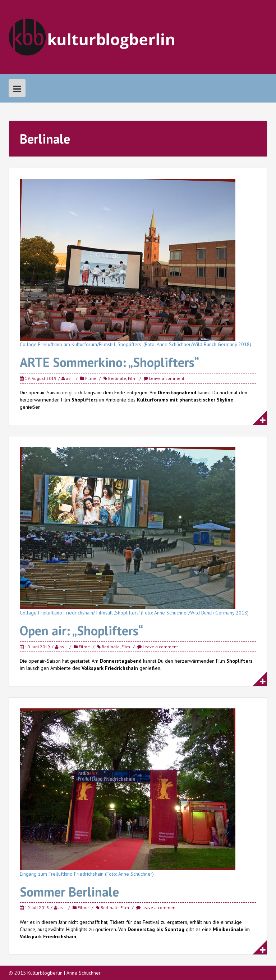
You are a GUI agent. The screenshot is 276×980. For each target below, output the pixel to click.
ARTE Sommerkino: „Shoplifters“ (109, 362)
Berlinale (117, 378)
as (68, 378)
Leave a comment (167, 378)
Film (132, 378)
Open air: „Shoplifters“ (81, 630)
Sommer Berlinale (69, 892)
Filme (91, 378)
